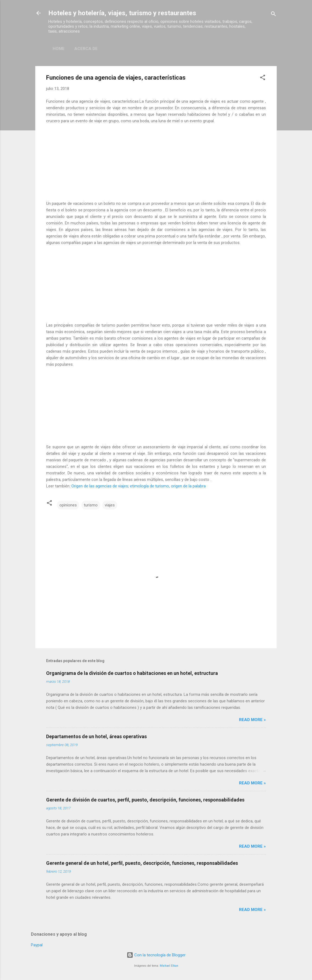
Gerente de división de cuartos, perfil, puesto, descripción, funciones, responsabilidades (145, 800)
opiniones (68, 505)
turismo (91, 505)
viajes (110, 505)
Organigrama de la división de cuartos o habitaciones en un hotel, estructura (132, 673)
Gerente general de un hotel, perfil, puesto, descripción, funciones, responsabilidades (142, 863)
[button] (263, 78)
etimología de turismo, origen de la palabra (168, 486)
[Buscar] (273, 15)
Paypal (37, 945)
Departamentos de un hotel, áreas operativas (96, 736)
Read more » (252, 720)
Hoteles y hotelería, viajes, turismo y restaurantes (122, 13)
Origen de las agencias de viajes (100, 486)
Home (59, 49)
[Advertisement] (156, 162)
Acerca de (86, 49)
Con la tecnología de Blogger (156, 955)
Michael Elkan (169, 966)
